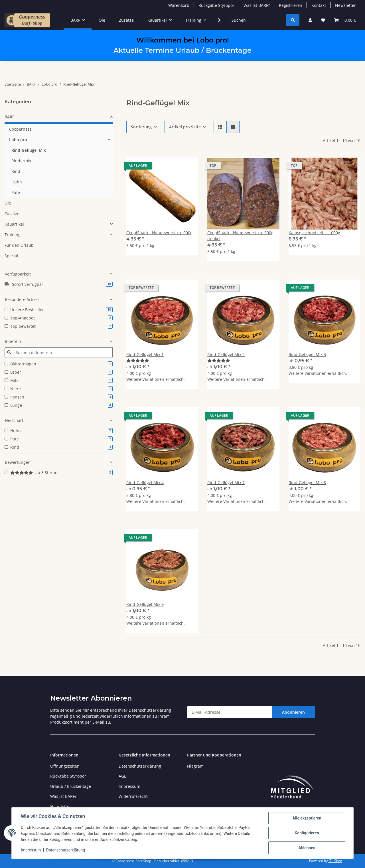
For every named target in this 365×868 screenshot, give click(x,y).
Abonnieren (293, 712)
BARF (9, 117)
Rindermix (21, 161)
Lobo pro (18, 140)
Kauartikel (14, 224)
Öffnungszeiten (65, 766)
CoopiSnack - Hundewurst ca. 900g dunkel (240, 236)
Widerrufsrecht (133, 796)
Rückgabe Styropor (216, 5)
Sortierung (141, 127)
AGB (123, 776)
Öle (8, 203)
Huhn (17, 182)
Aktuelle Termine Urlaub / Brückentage (182, 50)
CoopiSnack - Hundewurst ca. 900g (159, 233)
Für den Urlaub (19, 245)
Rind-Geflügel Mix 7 (226, 482)
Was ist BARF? (257, 5)
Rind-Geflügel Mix (29, 150)
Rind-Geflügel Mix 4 (145, 482)
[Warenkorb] (345, 20)
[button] (310, 20)
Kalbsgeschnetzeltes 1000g (314, 233)
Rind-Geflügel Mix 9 (145, 604)
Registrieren (291, 5)
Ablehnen (307, 848)
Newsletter (345, 5)
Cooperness (20, 129)
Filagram (195, 766)
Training (13, 235)
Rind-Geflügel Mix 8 (307, 482)
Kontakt (319, 5)
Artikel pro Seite (185, 127)
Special (11, 256)
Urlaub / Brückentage (71, 786)
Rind (16, 171)
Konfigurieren (307, 833)
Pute (16, 192)
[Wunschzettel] (323, 20)
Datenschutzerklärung (150, 710)
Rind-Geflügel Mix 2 (226, 354)
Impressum (129, 786)
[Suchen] (257, 20)
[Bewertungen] (138, 360)
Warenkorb (179, 5)
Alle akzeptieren (307, 818)
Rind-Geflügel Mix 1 (145, 354)
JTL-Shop (335, 861)
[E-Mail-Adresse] (230, 712)
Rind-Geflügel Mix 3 (307, 354)
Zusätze (12, 214)
